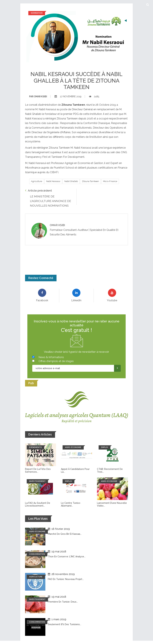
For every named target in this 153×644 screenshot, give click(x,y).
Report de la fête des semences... (38, 470)
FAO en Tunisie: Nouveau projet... (66, 579)
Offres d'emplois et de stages (56, 361)
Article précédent (38, 190)
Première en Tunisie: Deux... (63, 602)
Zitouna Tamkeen (90, 181)
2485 (94, 96)
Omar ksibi (38, 96)
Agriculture (37, 181)
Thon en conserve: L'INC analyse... (67, 557)
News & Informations (51, 357)
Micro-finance (110, 181)
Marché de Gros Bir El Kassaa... (65, 534)
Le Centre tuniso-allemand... (71, 504)
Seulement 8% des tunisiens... (65, 624)
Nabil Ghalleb (71, 181)
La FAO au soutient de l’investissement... (38, 504)
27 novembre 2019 (68, 96)
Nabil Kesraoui (53, 181)
